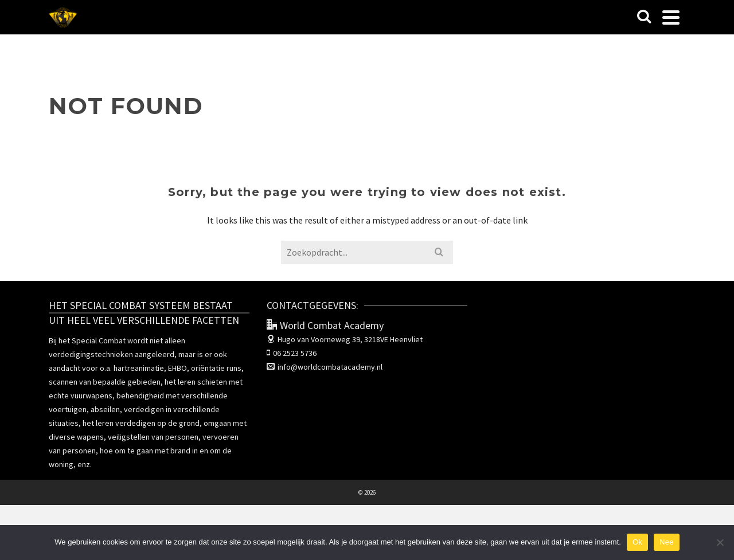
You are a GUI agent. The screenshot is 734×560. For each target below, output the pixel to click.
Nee (667, 542)
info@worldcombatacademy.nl (325, 367)
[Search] (644, 17)
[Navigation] (671, 17)
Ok (637, 542)
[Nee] (720, 542)
